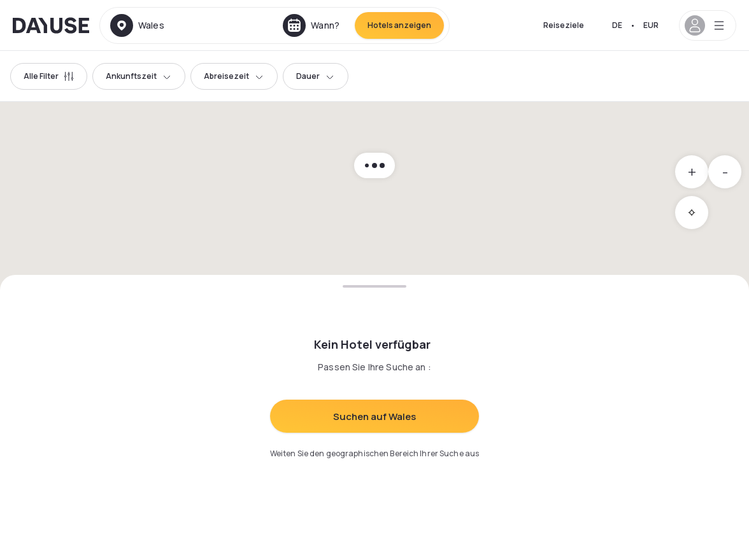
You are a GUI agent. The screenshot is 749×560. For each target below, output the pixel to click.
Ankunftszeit (139, 76)
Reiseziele (564, 25)
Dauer (316, 76)
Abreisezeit (234, 76)
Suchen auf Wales (374, 416)
